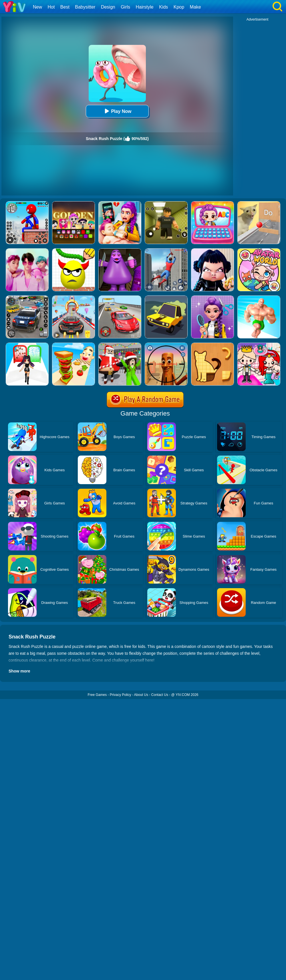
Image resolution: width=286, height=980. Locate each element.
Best (65, 7)
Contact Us (160, 695)
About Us (141, 695)
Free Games (97, 695)
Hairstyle (145, 7)
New (37, 7)
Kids (163, 7)
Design (108, 7)
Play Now (117, 111)
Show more (19, 671)
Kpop (179, 7)
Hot (51, 7)
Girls (125, 7)
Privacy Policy (121, 695)
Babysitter (85, 7)
